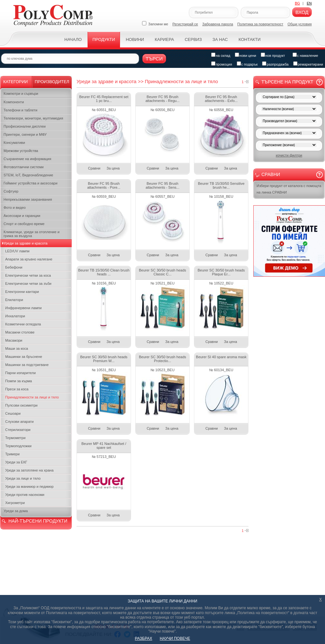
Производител (52, 82)
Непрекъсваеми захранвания (28, 199)
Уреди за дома (16, 511)
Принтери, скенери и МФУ (25, 134)
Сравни (94, 168)
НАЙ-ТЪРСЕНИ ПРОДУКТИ (38, 521)
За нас (220, 39)
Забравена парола (218, 24)
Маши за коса (17, 348)
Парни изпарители (20, 373)
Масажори (14, 340)
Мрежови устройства (21, 151)
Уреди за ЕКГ (16, 462)
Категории (16, 82)
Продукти (104, 39)
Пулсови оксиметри (21, 405)
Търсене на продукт (287, 82)
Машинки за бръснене (24, 357)
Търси (154, 59)
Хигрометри (15, 503)
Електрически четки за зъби (28, 284)
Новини (135, 39)
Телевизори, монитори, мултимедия (33, 118)
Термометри (15, 438)
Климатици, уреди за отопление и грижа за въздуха (31, 234)
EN (309, 3)
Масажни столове (20, 332)
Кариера (164, 39)
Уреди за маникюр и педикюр (29, 486)
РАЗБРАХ (144, 638)
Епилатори (14, 300)
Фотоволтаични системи (24, 167)
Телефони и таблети (20, 110)
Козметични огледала (23, 324)
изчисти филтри (289, 155)
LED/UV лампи (17, 251)
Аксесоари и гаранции (22, 216)
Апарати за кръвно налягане (29, 259)
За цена (113, 168)
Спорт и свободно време (24, 224)
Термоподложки (18, 446)
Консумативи (14, 143)
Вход (302, 12)
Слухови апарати (19, 422)
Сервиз (193, 39)
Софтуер (11, 191)
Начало (73, 39)
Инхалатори (15, 316)
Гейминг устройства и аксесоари (30, 183)
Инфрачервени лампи (23, 308)
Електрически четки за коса (28, 275)
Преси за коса (17, 389)
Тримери (12, 454)
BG (297, 3)
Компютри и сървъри (21, 94)
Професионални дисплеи (25, 126)
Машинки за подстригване (27, 365)
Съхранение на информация (27, 159)
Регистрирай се (185, 24)
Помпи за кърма (18, 381)
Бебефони (14, 267)
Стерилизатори (18, 430)
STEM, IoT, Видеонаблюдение (28, 175)
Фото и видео (15, 208)
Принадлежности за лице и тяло (32, 397)
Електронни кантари (22, 292)
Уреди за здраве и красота (25, 243)
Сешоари (13, 413)
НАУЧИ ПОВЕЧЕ (175, 638)
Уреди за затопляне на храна (29, 470)
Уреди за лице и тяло (23, 478)
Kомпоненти (14, 102)
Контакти (249, 39)
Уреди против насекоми (25, 495)
